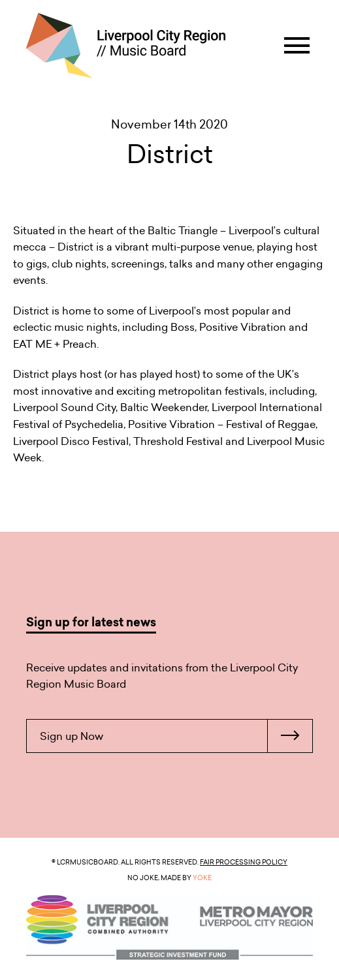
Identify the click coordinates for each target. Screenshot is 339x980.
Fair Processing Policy (244, 862)
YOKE (202, 878)
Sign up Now (176, 736)
